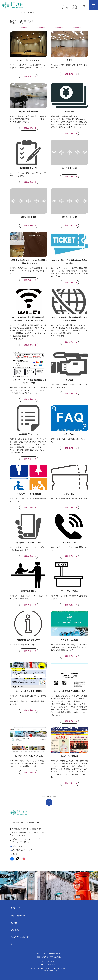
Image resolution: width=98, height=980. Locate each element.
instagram (24, 859)
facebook (12, 859)
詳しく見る (29, 77)
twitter (18, 859)
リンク (15, 854)
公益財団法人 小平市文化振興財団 (49, 957)
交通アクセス (17, 846)
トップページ (15, 12)
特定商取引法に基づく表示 (22, 850)
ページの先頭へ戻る (49, 797)
